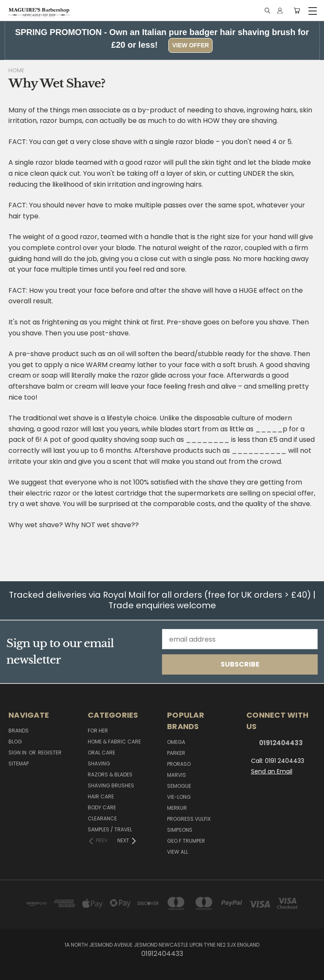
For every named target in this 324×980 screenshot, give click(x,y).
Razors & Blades (110, 774)
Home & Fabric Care (114, 742)
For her (98, 731)
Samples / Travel (110, 829)
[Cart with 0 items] (297, 11)
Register (50, 753)
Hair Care (101, 796)
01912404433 (281, 743)
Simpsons (180, 830)
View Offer (190, 45)
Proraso (179, 764)
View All (178, 852)
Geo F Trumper (186, 841)
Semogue (179, 786)
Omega (176, 742)
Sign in (18, 753)
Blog (15, 742)
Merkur (177, 808)
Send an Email (272, 771)
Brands (19, 731)
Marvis (177, 775)
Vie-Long (179, 797)
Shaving (99, 764)
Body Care (102, 807)
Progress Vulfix (189, 819)
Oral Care (101, 753)
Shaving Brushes (111, 785)
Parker (176, 753)
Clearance (102, 818)
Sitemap (19, 764)
